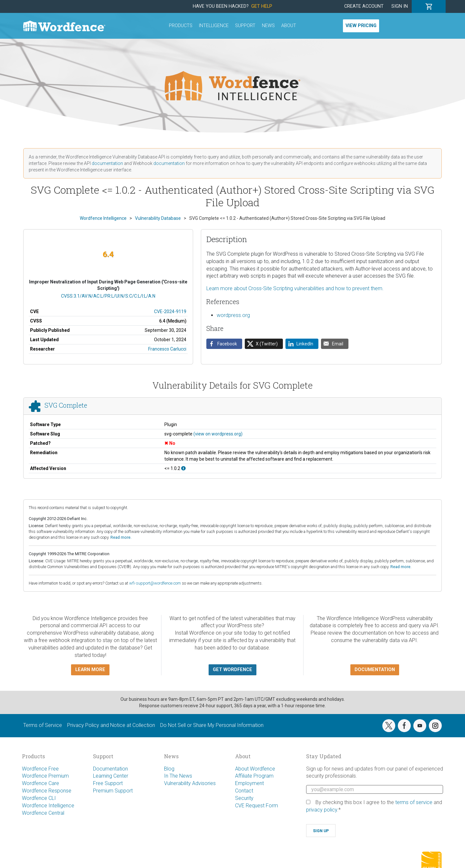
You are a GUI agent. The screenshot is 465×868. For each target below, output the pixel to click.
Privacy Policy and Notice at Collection (111, 725)
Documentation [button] (375, 670)
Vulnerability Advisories (190, 783)
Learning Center (111, 776)
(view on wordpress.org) (218, 434)
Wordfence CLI (39, 798)
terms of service (414, 802)
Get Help (262, 6)
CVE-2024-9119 (170, 311)
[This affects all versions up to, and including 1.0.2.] (183, 468)
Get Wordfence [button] (232, 670)
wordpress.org (233, 315)
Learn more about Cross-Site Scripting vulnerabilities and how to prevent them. (295, 288)
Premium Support (113, 791)
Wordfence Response (47, 791)
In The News (178, 776)
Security (244, 798)
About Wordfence (255, 769)
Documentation (110, 769)
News (268, 26)
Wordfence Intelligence (48, 806)
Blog (169, 769)
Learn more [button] (90, 670)
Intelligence (214, 26)
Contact (244, 791)
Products (181, 26)
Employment (249, 783)
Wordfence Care (41, 783)
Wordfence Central (43, 813)
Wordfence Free (40, 769)
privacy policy (322, 810)
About (289, 26)
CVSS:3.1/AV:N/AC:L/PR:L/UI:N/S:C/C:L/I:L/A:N (108, 296)
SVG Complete (66, 405)
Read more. (121, 537)
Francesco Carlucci (167, 349)
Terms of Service (43, 725)
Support (245, 26)
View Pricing (361, 26)
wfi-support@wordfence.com (155, 583)
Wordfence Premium (45, 776)
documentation (107, 163)
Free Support (108, 783)
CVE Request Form (257, 806)
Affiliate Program (254, 776)
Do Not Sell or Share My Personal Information (212, 725)
